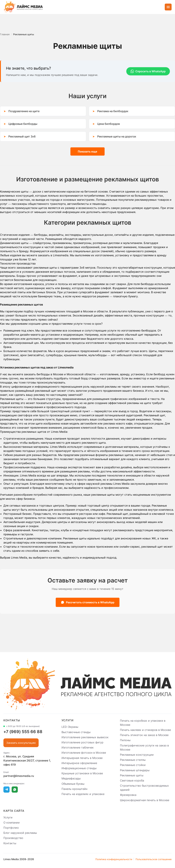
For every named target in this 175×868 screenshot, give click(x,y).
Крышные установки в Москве (82, 773)
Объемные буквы (73, 784)
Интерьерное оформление (79, 763)
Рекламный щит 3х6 (22, 136)
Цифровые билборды (23, 124)
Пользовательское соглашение (154, 859)
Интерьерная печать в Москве (82, 758)
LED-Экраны (70, 727)
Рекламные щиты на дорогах (117, 136)
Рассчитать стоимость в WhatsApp (88, 602)
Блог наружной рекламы (20, 833)
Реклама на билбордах (113, 111)
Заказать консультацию (21, 743)
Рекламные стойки (133, 765)
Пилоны (125, 740)
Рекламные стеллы (133, 760)
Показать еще (87, 151)
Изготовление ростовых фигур (82, 742)
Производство (13, 838)
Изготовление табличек (78, 747)
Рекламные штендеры (135, 770)
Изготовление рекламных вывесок (85, 737)
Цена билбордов (109, 124)
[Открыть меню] (168, 7)
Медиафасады (71, 779)
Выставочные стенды (76, 732)
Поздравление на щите (24, 111)
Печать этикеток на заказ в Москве (144, 735)
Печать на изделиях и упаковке (83, 794)
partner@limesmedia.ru (19, 776)
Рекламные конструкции (137, 755)
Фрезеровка (128, 795)
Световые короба (132, 780)
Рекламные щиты (132, 775)
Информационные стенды (79, 768)
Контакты (10, 843)
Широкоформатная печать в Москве (145, 800)
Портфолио (11, 828)
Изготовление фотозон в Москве (84, 753)
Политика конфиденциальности (114, 859)
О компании (12, 823)
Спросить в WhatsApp (148, 71)
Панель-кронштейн (74, 789)
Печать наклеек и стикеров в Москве (145, 730)
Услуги (8, 817)
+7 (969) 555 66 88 (23, 732)
